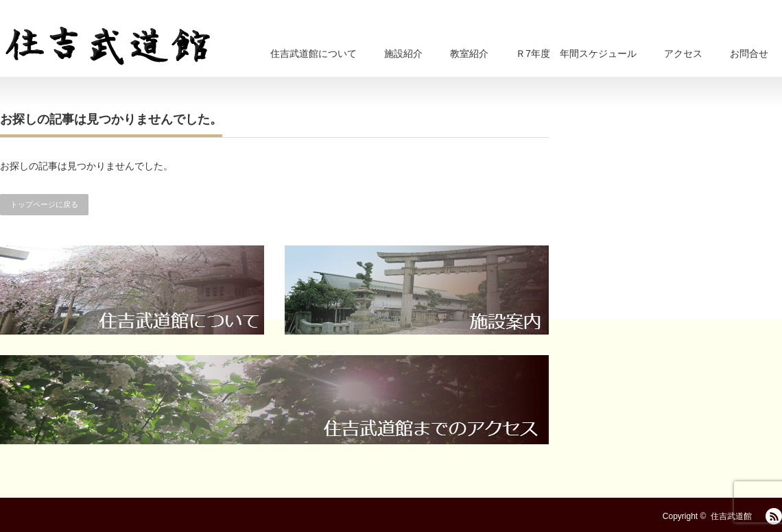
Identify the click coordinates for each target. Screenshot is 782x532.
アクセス (683, 53)
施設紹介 (403, 53)
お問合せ (749, 53)
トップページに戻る (44, 204)
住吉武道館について (313, 53)
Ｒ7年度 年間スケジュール (576, 53)
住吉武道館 (731, 516)
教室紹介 (469, 53)
